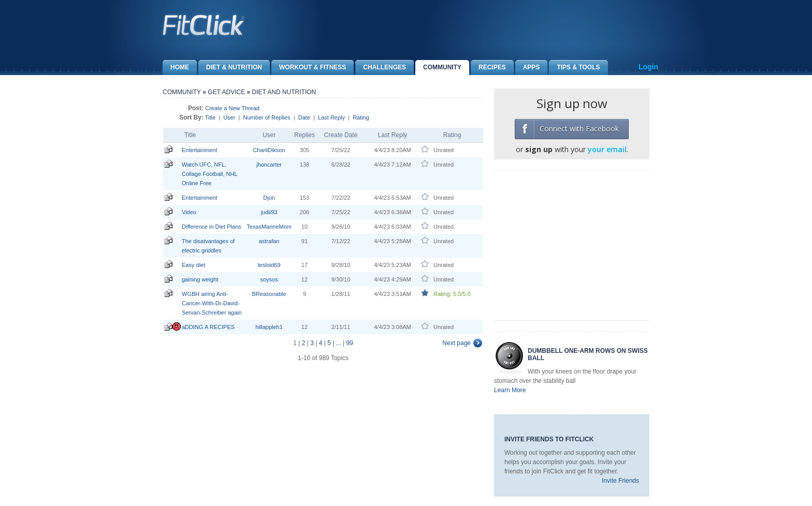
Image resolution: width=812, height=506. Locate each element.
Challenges (381, 68)
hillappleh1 (269, 327)
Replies (304, 135)
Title (210, 117)
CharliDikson (269, 150)
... (339, 343)
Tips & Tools (574, 68)
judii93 (269, 212)
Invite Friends (620, 481)
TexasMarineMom (269, 227)
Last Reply (331, 117)
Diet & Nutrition (230, 68)
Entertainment (199, 150)
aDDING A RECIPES (208, 327)
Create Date (341, 135)
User (229, 117)
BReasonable (269, 294)
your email (607, 149)
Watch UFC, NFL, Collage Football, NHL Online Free (209, 174)
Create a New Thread (232, 108)
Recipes (488, 68)
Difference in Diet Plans (212, 227)
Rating (361, 117)
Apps (528, 68)
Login (648, 67)
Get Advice (226, 92)
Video (189, 212)
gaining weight (200, 279)
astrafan (269, 241)
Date (304, 117)
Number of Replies (267, 117)
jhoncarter (269, 165)
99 (349, 343)
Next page (456, 343)
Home (176, 68)
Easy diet (193, 265)
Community (438, 68)
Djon (269, 198)
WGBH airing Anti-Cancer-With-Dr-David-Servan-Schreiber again (212, 303)
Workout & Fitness (309, 68)
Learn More (510, 390)
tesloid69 (269, 265)
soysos (269, 279)
